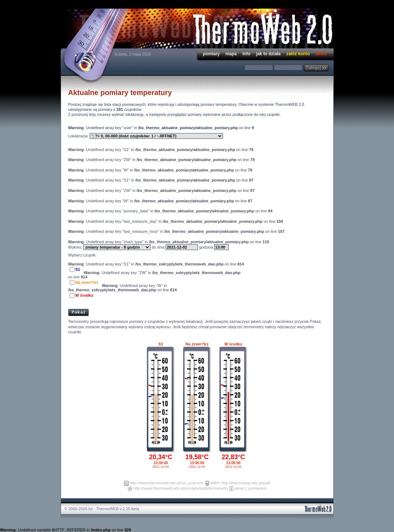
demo (321, 54)
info (246, 54)
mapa (231, 54)
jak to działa (268, 54)
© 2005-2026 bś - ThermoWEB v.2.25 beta (102, 509)
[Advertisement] (152, 302)
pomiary (211, 54)
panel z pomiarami (250, 488)
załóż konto (298, 54)
